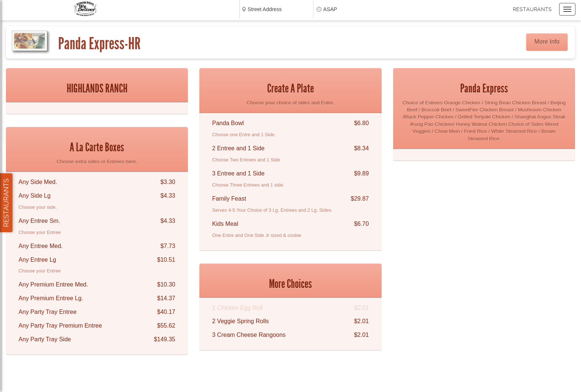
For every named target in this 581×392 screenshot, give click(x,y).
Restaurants (532, 9)
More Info (547, 42)
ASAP (330, 9)
